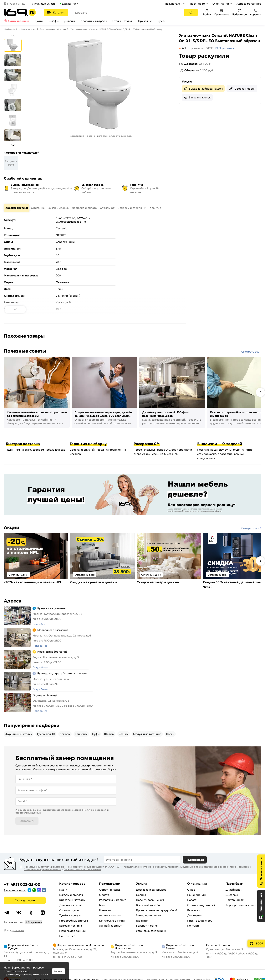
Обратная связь (110, 890)
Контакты (194, 926)
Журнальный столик (19, 734)
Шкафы (54, 21)
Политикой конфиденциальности (43, 869)
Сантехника (67, 936)
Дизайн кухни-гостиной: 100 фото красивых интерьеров (166, 414)
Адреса (13, 601)
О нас (191, 890)
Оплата (104, 895)
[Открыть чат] (261, 906)
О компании (221, 4)
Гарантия (142, 921)
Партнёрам (197, 4)
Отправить (27, 821)
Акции (12, 527)
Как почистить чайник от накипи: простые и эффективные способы (37, 414)
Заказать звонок (200, 97)
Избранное (239, 12)
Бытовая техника (71, 926)
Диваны (70, 21)
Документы (195, 915)
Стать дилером (25, 900)
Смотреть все (250, 352)
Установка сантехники (151, 931)
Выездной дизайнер (150, 905)
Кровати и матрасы (94, 21)
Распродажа (28, 29)
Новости (193, 900)
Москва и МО (16, 4)
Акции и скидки (18, 21)
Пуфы (96, 734)
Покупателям (174, 4)
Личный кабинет (110, 926)
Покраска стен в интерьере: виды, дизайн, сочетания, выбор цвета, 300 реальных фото (104, 414)
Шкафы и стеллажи (72, 895)
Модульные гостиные (147, 734)
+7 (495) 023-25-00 (43, 4)
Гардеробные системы (74, 921)
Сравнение (222, 12)
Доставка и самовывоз (151, 890)
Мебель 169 (10, 29)
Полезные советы (25, 351)
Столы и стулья (122, 21)
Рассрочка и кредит (112, 900)
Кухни (39, 21)
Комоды (65, 734)
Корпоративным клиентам (243, 905)
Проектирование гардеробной (157, 910)
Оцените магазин (14, 930)
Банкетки (81, 734)
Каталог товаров (72, 883)
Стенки (124, 734)
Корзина (255, 12)
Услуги (141, 883)
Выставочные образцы (53, 29)
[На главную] (20, 12)
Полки (170, 734)
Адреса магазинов (249, 4)
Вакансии (194, 910)
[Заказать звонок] (261, 871)
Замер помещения (148, 915)
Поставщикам (235, 900)
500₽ (260, 943)
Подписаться (195, 860)
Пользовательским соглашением (82, 869)
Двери (162, 21)
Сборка (141, 895)
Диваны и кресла (71, 905)
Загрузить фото (11, 163)
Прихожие (145, 21)
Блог (102, 905)
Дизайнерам (234, 890)
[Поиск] (191, 12)
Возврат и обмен (147, 926)
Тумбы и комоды (70, 915)
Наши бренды (197, 895)
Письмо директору (200, 921)
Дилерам (232, 895)
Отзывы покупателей (201, 905)
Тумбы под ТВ (46, 734)
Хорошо (59, 971)
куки (26, 971)
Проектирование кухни (152, 900)
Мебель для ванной (72, 931)
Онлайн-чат (70, 4)
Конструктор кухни (112, 921)
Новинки (105, 910)
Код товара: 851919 (201, 48)
